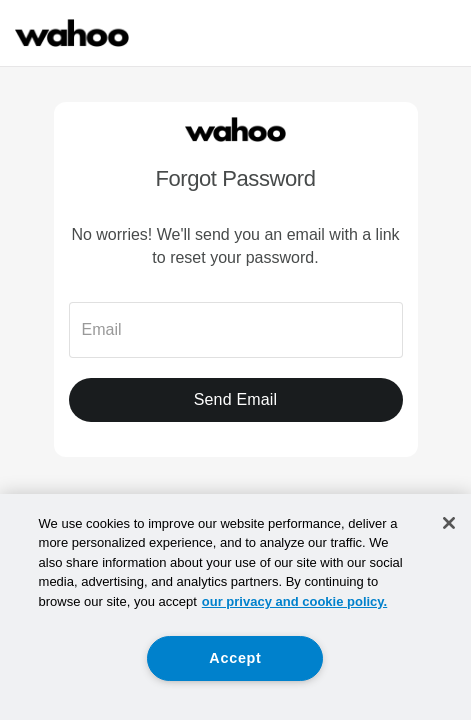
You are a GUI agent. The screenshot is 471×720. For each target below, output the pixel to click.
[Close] (449, 523)
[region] (235, 607)
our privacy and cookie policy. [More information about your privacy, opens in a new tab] (294, 601)
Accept (235, 658)
